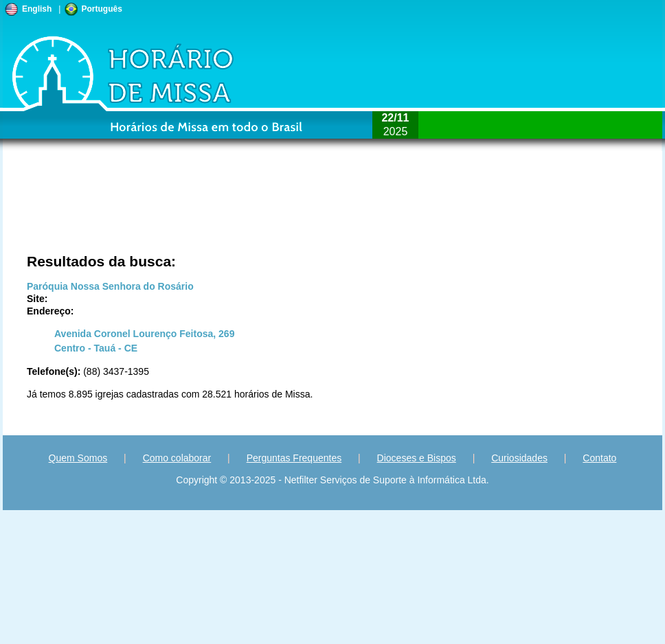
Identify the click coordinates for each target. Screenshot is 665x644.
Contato (599, 458)
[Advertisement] (150, 209)
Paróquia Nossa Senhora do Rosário (110, 286)
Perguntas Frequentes (294, 458)
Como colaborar (177, 458)
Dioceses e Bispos (417, 458)
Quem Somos (78, 458)
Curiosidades (519, 458)
